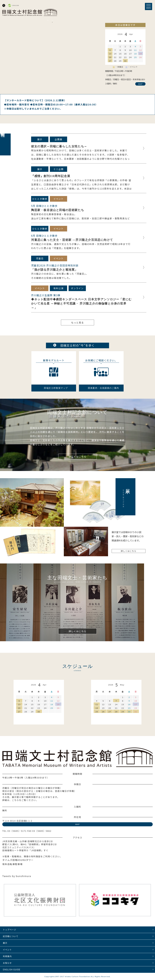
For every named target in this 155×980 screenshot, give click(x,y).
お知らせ (7, 963)
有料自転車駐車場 (12, 864)
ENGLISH (16, 5)
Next (52, 20)
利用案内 (7, 956)
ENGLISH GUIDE (12, 969)
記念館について (11, 936)
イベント (7, 950)
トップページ (10, 930)
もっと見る (77, 322)
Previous (48, 20)
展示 (5, 943)
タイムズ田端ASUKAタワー (18, 860)
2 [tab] (52, 22)
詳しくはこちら (77, 457)
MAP (140, 84)
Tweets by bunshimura (17, 876)
